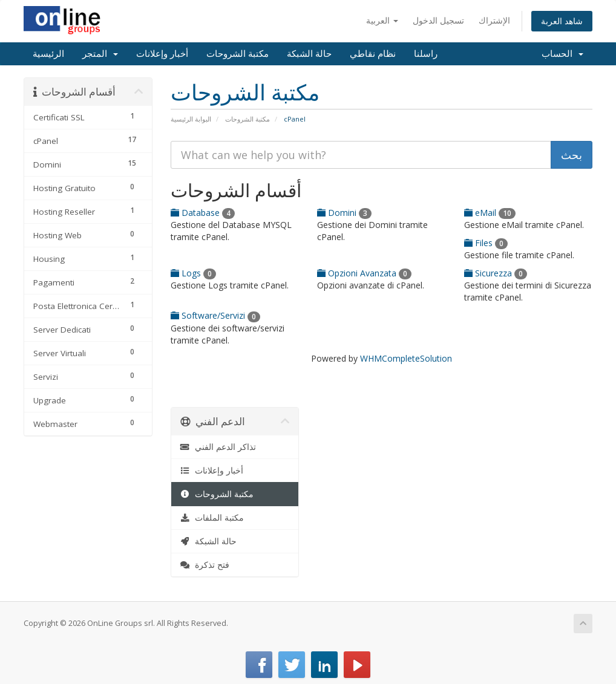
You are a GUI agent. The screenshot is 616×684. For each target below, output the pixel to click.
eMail (490, 213)
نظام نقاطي (373, 54)
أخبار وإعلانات (162, 54)
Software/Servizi (215, 315)
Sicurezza (496, 273)
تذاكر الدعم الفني (218, 447)
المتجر (100, 54)
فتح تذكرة (205, 565)
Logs (193, 273)
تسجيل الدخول (438, 20)
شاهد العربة (562, 21)
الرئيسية (48, 54)
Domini (344, 213)
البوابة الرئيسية (191, 119)
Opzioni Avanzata (364, 273)
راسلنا (426, 54)
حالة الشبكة (309, 54)
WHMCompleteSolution (406, 358)
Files (486, 243)
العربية (382, 20)
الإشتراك (494, 20)
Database (203, 213)
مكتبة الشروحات (238, 54)
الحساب (562, 54)
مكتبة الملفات (212, 518)
